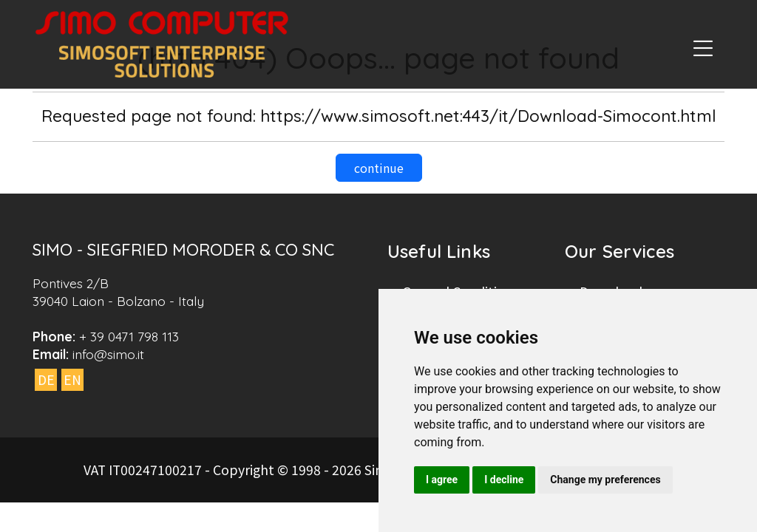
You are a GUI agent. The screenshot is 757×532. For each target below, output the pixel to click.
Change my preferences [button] (605, 480)
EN (72, 379)
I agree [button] (442, 480)
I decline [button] (504, 480)
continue (379, 168)
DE (46, 379)
